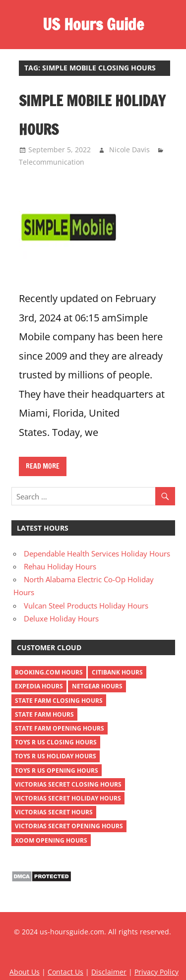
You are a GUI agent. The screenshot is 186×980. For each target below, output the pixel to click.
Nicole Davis (129, 150)
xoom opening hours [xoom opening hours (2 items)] (51, 840)
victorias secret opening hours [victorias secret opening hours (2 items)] (69, 826)
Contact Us (65, 972)
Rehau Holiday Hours (60, 566)
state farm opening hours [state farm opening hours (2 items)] (60, 728)
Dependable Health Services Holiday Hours (97, 553)
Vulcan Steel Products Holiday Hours (86, 606)
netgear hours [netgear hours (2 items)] (97, 686)
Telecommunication (52, 162)
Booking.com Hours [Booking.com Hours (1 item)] (49, 672)
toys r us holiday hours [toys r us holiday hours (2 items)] (56, 756)
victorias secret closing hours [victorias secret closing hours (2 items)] (68, 784)
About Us (25, 972)
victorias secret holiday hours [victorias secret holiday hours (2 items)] (68, 798)
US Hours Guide (93, 24)
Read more (43, 466)
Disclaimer (109, 972)
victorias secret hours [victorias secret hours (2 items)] (54, 812)
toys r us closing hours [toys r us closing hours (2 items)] (56, 742)
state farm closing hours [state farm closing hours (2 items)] (59, 701)
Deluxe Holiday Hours (61, 618)
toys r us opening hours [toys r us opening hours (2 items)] (57, 770)
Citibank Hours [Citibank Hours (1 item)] (117, 672)
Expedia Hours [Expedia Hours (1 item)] (39, 686)
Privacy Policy (156, 972)
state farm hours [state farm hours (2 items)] (44, 714)
